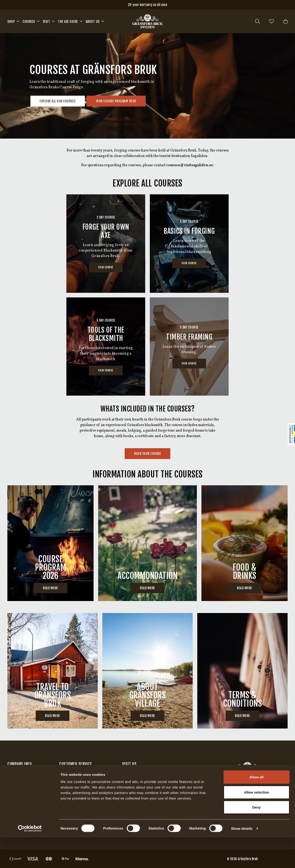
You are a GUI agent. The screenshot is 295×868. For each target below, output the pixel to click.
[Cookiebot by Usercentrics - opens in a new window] (30, 859)
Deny (257, 838)
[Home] (147, 21)
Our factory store (136, 776)
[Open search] (257, 21)
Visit (47, 22)
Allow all (257, 807)
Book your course (147, 454)
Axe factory (132, 787)
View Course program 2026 (116, 101)
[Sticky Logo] (291, 434)
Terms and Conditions (78, 776)
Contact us (16, 776)
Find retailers (19, 787)
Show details (242, 859)
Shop (11, 22)
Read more (50, 588)
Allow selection (256, 823)
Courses (29, 22)
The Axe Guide (68, 22)
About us (93, 22)
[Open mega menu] (18, 21)
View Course (106, 267)
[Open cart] (285, 21)
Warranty (67, 787)
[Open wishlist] (271, 21)
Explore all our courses (58, 101)
